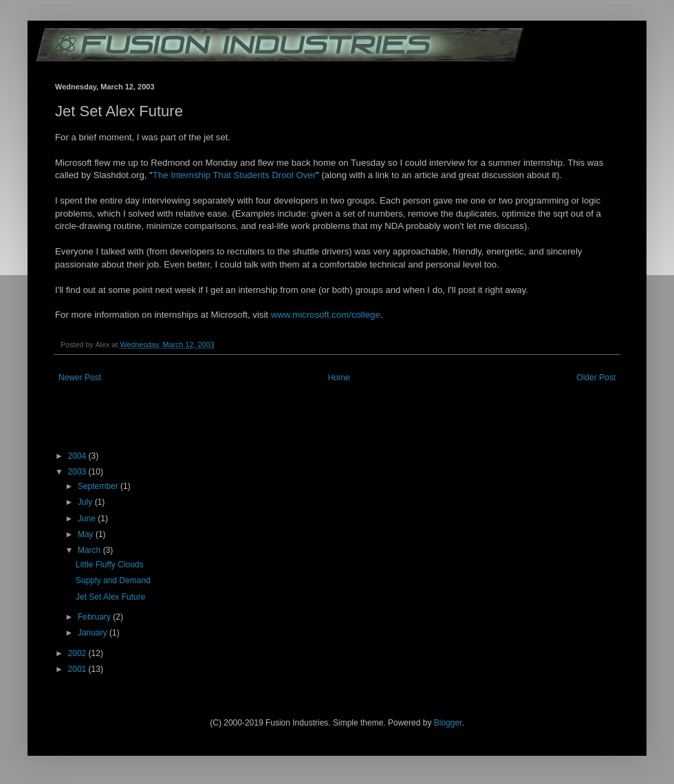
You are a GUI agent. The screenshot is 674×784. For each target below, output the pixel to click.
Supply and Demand (113, 580)
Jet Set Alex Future (110, 597)
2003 (78, 472)
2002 (78, 653)
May (87, 534)
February (95, 617)
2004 (78, 456)
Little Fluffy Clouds (110, 565)
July (86, 502)
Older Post (596, 378)
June (88, 519)
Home (339, 378)
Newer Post (80, 378)
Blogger (448, 723)
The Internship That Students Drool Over (234, 175)
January (94, 633)
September (99, 486)
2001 (78, 669)
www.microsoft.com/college (326, 315)
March (90, 550)
